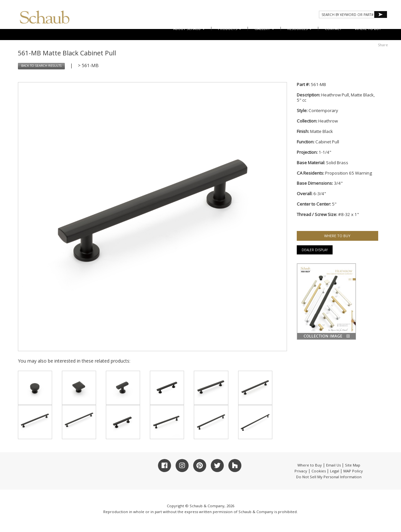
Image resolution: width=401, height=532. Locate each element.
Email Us (333, 465)
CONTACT (333, 29)
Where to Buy (310, 465)
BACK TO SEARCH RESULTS (41, 66)
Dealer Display (315, 250)
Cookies (319, 471)
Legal (335, 471)
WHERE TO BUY (368, 29)
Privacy (301, 471)
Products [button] (230, 29)
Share (383, 45)
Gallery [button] (264, 29)
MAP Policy (353, 471)
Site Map (353, 465)
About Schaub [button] (189, 29)
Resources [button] (300, 29)
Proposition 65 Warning (349, 173)
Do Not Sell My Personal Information (329, 477)
